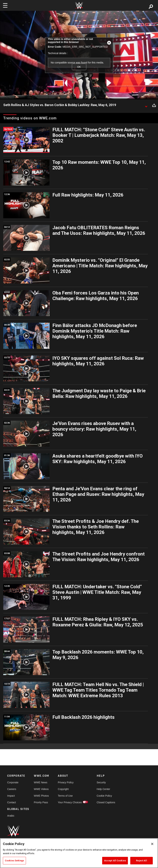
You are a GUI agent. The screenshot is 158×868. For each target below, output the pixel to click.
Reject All (141, 861)
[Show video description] (146, 105)
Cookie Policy (104, 796)
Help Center (104, 789)
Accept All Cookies (115, 861)
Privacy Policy (66, 782)
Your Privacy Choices (70, 802)
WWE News (41, 782)
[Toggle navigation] (5, 5)
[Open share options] (154, 105)
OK (79, 67)
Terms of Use (65, 796)
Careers (12, 789)
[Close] (152, 844)
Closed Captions (106, 802)
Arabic (11, 816)
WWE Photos (41, 796)
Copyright (63, 789)
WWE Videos (41, 789)
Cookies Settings (14, 861)
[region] (79, 853)
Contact (12, 802)
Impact (11, 796)
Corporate (13, 782)
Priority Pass (41, 802)
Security (101, 782)
